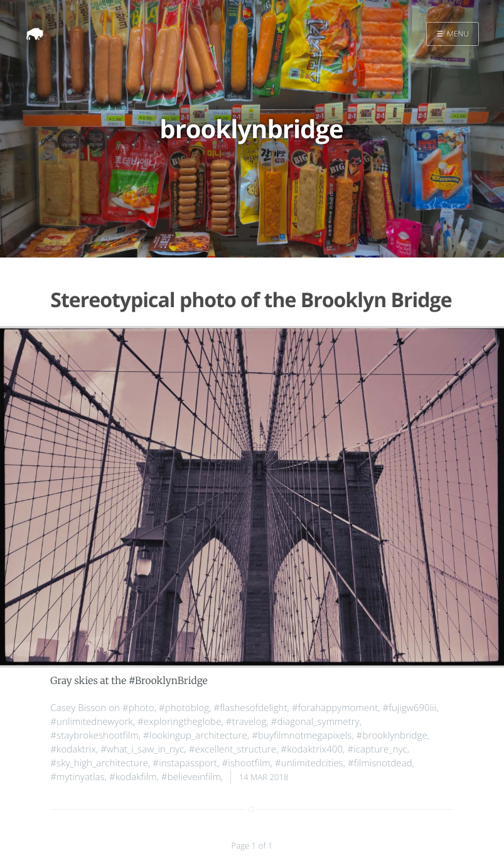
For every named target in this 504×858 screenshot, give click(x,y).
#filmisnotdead (380, 763)
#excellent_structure (233, 749)
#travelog (246, 722)
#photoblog (184, 708)
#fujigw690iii (410, 708)
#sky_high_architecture (99, 763)
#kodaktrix (73, 749)
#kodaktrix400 (312, 749)
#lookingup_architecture (195, 736)
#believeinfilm (191, 777)
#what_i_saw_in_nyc (142, 749)
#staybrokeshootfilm (94, 736)
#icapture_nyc (377, 749)
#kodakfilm (133, 777)
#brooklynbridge (392, 736)
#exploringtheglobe (179, 722)
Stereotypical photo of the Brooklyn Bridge (251, 300)
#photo (138, 708)
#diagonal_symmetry (315, 722)
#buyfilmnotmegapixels (302, 736)
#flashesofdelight (250, 708)
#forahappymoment (335, 708)
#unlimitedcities (309, 763)
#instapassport (185, 763)
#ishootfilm (246, 763)
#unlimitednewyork (91, 722)
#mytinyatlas (77, 777)
